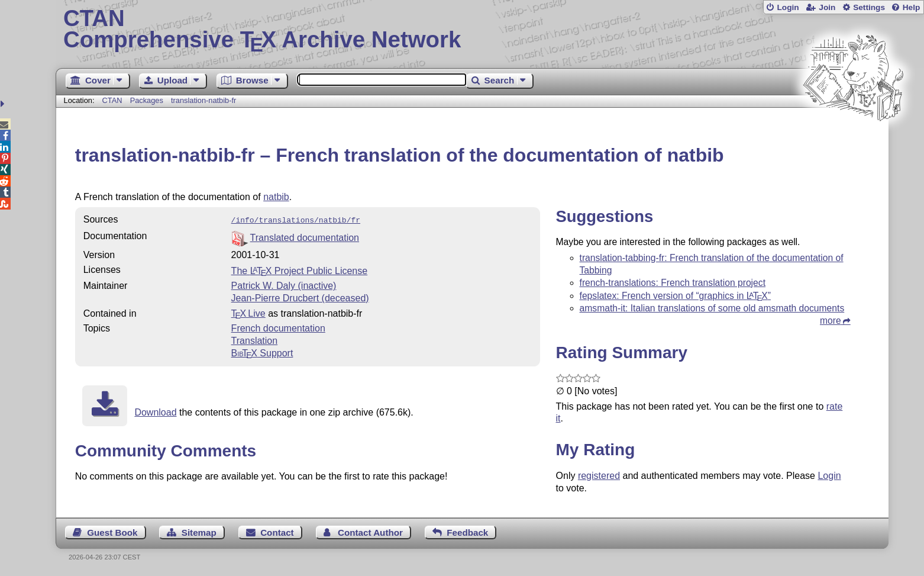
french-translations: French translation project (673, 283)
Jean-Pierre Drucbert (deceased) (300, 297)
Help (912, 7)
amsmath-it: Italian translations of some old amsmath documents (712, 308)
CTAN (112, 100)
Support (262, 352)
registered (599, 476)
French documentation (278, 327)
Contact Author (370, 532)
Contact (277, 532)
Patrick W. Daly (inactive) (284, 284)
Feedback (467, 532)
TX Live (248, 312)
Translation (255, 340)
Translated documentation (305, 236)
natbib (276, 197)
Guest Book (112, 532)
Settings (869, 7)
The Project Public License (300, 270)
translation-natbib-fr (203, 100)
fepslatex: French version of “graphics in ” (675, 296)
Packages (148, 100)
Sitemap (199, 532)
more (831, 321)
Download (155, 411)
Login (788, 7)
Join (827, 7)
